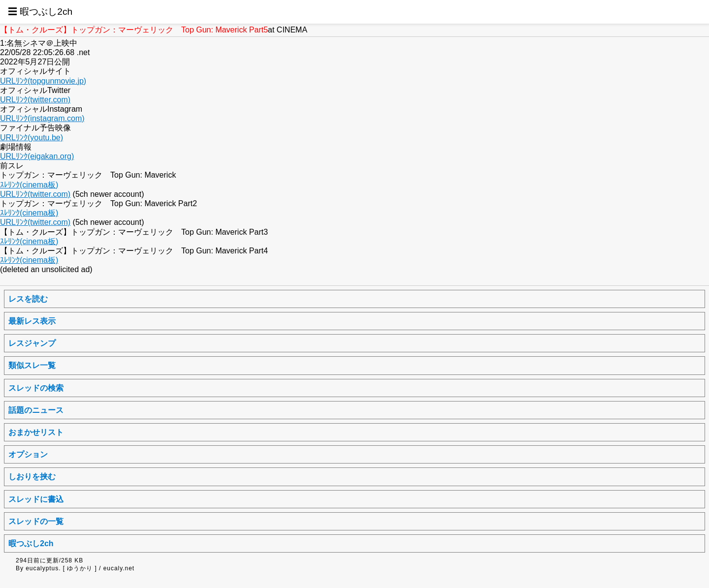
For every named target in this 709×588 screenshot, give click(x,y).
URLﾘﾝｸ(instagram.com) (42, 118)
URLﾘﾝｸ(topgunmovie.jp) (43, 81)
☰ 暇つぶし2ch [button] (40, 12)
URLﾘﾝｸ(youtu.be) (32, 138)
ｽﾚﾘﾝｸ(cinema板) (29, 185)
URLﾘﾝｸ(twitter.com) (35, 100)
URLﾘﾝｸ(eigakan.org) (37, 156)
